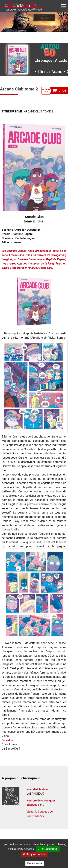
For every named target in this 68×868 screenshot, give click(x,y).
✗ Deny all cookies (35, 854)
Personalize (35, 863)
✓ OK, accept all (48, 849)
